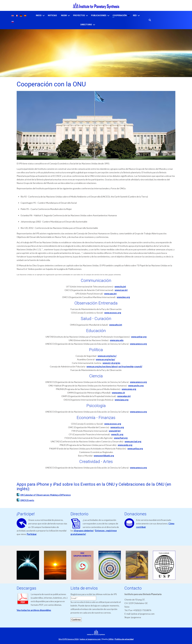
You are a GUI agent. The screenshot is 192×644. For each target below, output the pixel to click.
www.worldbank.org (104, 456)
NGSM (64, 15)
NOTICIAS (52, 15)
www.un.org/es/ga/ (105, 359)
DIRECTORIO (86, 25)
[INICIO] (44, 15)
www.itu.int (120, 287)
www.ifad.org (121, 438)
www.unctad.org (133, 441)
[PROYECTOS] (87, 15)
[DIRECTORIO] (94, 25)
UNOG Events (27, 500)
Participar (32, 534)
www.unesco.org (138, 344)
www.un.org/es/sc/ (107, 356)
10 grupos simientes (84, 531)
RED (135, 15)
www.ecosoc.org (113, 313)
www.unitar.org (139, 337)
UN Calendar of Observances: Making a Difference (45, 495)
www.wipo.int (124, 396)
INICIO (39, 15)
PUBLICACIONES (99, 15)
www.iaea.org (122, 400)
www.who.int (116, 325)
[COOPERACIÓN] (129, 15)
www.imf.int (115, 431)
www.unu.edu (117, 340)
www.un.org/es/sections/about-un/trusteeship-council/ (114, 367)
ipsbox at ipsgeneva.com (90, 639)
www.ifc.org (117, 434)
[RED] (139, 15)
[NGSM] (69, 15)
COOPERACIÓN (120, 15)
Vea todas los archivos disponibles (34, 610)
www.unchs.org (136, 386)
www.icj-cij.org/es (111, 363)
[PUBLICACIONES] (108, 15)
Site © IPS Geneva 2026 (69, 639)
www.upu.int (110, 294)
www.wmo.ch (118, 393)
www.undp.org (125, 445)
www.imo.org (123, 297)
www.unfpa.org (135, 449)
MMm (111, 639)
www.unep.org (129, 389)
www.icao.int (121, 290)
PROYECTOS (79, 15)
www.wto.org (117, 427)
